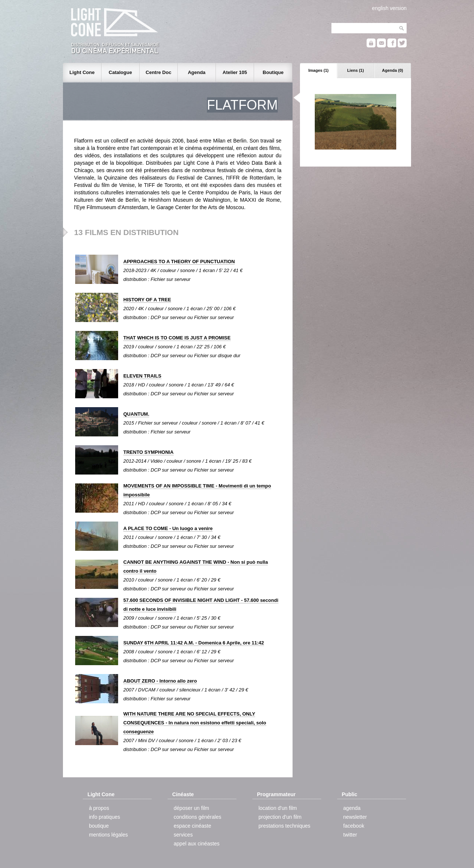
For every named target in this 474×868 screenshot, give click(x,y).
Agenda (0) (393, 70)
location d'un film (278, 808)
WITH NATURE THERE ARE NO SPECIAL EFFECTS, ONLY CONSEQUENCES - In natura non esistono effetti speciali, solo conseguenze (195, 723)
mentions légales (108, 835)
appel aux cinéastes (197, 844)
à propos (99, 808)
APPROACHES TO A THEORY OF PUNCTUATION (179, 262)
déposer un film (191, 808)
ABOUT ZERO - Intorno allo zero (160, 681)
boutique (99, 826)
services (183, 835)
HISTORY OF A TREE (147, 300)
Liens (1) (355, 70)
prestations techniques (284, 826)
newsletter (355, 817)
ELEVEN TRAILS (142, 376)
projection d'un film (280, 817)
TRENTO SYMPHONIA (148, 452)
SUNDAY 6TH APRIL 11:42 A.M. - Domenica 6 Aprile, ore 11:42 (194, 643)
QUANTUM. (136, 414)
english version (389, 8)
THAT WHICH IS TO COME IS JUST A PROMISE (177, 338)
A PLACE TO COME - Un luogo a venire (168, 528)
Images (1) (318, 70)
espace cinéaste (192, 826)
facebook (354, 826)
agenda (352, 808)
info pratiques (104, 817)
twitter (350, 835)
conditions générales (197, 817)
